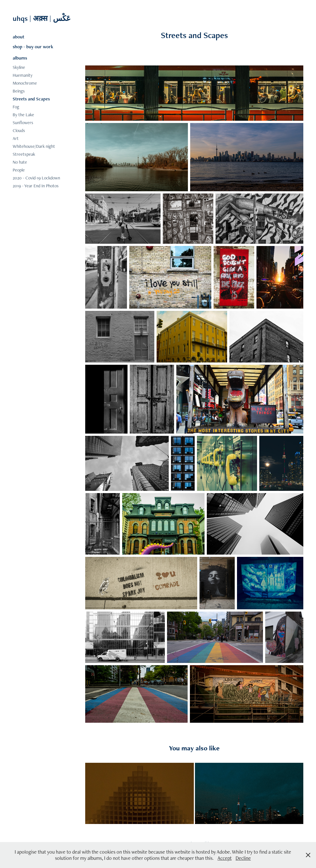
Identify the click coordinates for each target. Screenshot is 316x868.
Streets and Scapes (31, 99)
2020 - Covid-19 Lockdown (36, 178)
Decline (243, 858)
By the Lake (23, 115)
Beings (19, 91)
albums (20, 58)
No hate (20, 162)
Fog (16, 107)
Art (16, 138)
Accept (225, 858)
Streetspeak (24, 154)
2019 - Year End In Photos (36, 186)
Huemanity (23, 75)
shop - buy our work (33, 47)
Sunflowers (23, 123)
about (18, 37)
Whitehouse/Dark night (34, 146)
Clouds (19, 130)
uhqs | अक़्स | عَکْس (43, 18)
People (19, 170)
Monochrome (25, 83)
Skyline (19, 67)
